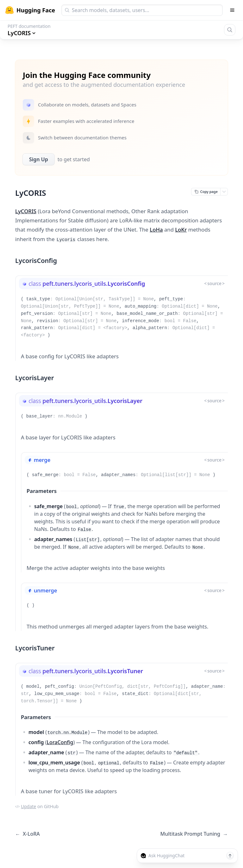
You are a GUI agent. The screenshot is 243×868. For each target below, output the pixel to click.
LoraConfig (60, 742)
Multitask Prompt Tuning (194, 834)
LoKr (181, 230)
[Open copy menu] (224, 192)
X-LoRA (28, 834)
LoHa (156, 230)
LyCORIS (26, 211)
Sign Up (39, 159)
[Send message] (230, 856)
